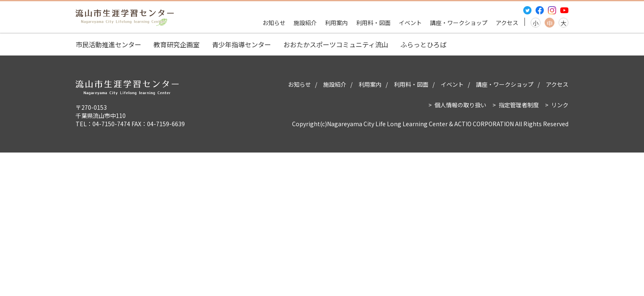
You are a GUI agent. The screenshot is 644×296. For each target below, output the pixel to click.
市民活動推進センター (108, 44)
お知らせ (274, 23)
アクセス (507, 23)
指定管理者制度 (519, 105)
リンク (560, 105)
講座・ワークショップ (459, 23)
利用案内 (336, 23)
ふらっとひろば (423, 44)
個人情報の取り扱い (460, 105)
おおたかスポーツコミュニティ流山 (336, 44)
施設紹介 (305, 23)
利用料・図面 (373, 23)
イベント (410, 23)
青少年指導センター (241, 44)
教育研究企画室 (177, 44)
